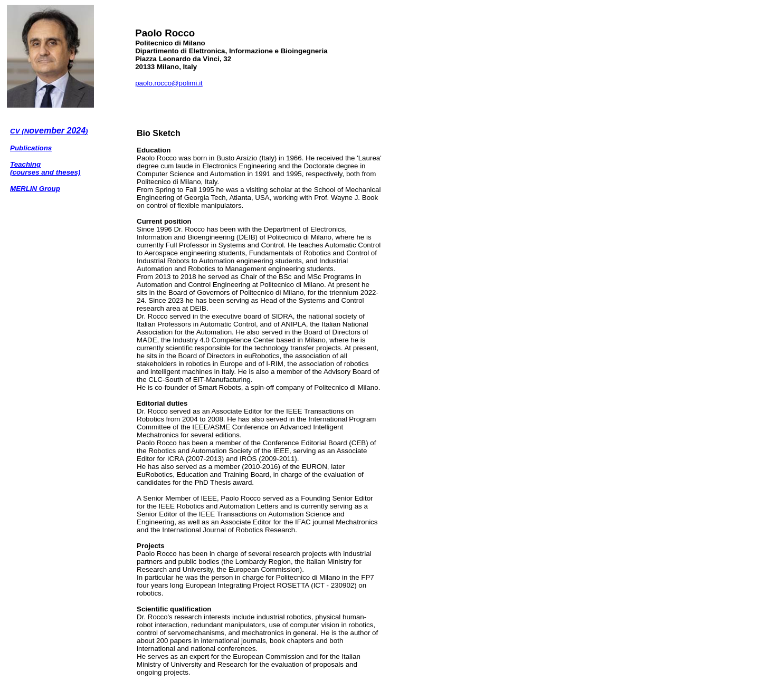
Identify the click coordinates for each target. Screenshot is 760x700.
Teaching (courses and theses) (45, 168)
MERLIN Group (35, 189)
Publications (31, 148)
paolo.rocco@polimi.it (169, 83)
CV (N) (49, 131)
